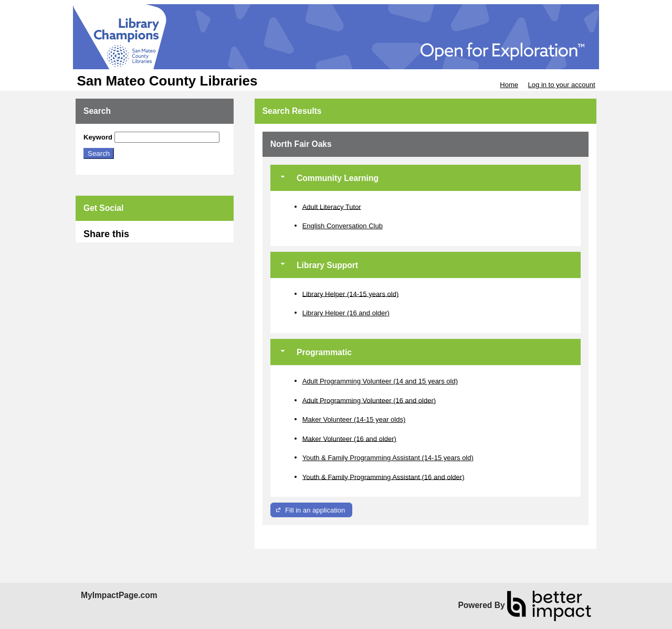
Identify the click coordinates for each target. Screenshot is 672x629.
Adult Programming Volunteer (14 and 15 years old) (380, 381)
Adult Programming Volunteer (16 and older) (369, 400)
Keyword (98, 137)
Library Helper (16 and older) (346, 313)
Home (509, 85)
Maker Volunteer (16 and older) (349, 438)
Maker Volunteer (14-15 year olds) (354, 419)
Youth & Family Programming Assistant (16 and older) (384, 477)
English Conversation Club (343, 226)
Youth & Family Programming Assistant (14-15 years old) (388, 458)
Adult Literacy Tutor (332, 206)
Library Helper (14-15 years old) (351, 294)
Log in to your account (562, 85)
